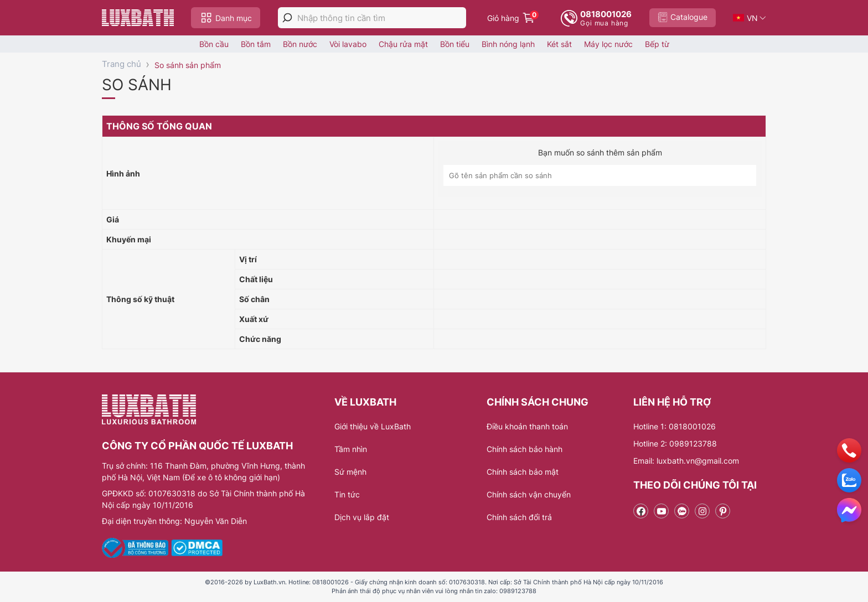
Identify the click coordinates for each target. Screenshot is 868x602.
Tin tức (347, 494)
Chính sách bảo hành (525, 449)
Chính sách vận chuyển (529, 494)
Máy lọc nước (608, 44)
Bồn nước (300, 44)
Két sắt (559, 44)
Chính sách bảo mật (523, 472)
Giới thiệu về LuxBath (373, 426)
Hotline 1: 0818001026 (675, 426)
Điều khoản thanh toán (527, 426)
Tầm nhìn (351, 449)
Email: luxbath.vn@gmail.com (686, 461)
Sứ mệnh (350, 472)
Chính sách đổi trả (519, 517)
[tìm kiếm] (287, 18)
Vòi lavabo (348, 44)
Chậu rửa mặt (403, 44)
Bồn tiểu (455, 44)
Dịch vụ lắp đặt (362, 517)
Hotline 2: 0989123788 (675, 443)
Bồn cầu (214, 44)
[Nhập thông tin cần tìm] (382, 18)
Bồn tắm (256, 44)
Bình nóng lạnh (508, 44)
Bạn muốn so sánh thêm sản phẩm (600, 152)
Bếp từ (657, 44)
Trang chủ (122, 64)
